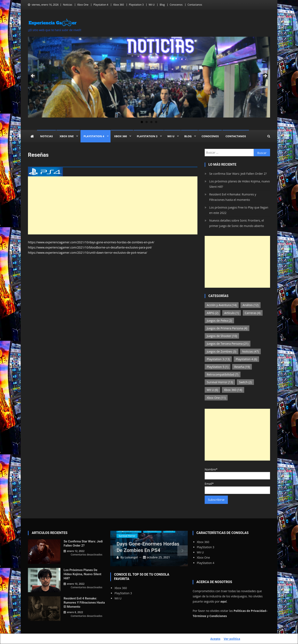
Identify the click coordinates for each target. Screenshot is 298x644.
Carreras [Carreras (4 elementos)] (253, 313)
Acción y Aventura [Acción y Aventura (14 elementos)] (222, 305)
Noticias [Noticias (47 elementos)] (250, 351)
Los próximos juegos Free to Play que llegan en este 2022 (239, 210)
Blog (162, 5)
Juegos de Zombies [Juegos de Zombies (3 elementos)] (222, 351)
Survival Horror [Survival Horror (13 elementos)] (220, 382)
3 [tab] (151, 122)
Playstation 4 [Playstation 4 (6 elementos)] (246, 359)
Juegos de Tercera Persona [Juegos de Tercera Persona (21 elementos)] (228, 344)
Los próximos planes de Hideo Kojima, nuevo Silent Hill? (240, 184)
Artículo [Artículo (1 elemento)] (232, 313)
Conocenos (176, 5)
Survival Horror (127, 536)
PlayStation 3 (123, 593)
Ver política (232, 639)
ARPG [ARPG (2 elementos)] (213, 313)
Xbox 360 (118, 5)
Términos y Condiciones (210, 616)
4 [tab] (156, 122)
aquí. (224, 601)
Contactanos (195, 5)
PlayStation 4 (205, 563)
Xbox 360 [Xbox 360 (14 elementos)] (233, 390)
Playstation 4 (101, 5)
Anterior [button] (33, 76)
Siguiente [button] (265, 76)
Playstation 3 (136, 5)
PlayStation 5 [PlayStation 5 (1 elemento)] (217, 367)
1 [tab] (142, 122)
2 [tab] (147, 122)
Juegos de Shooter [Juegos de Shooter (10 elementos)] (222, 336)
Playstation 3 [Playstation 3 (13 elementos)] (218, 359)
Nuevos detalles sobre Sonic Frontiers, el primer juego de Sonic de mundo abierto (237, 223)
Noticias (68, 5)
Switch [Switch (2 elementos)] (245, 382)
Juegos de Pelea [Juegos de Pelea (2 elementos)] (219, 321)
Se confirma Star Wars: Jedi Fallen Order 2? (238, 174)
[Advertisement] (113, 205)
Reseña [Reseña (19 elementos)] (242, 367)
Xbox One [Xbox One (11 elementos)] (216, 398)
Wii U (152, 5)
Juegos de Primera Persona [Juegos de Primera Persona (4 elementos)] (227, 328)
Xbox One (83, 5)
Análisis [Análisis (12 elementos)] (251, 305)
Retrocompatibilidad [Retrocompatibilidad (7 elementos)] (223, 374)
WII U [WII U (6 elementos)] (212, 390)
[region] (149, 77)
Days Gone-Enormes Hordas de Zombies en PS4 (148, 547)
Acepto (215, 639)
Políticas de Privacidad (250, 611)
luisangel (131, 557)
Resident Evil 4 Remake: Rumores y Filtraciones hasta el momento (233, 197)
